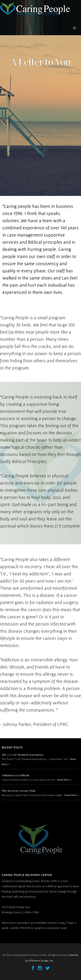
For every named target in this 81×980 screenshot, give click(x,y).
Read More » (64, 780)
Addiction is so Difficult (15, 775)
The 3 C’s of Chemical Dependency (23, 755)
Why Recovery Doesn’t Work (19, 791)
